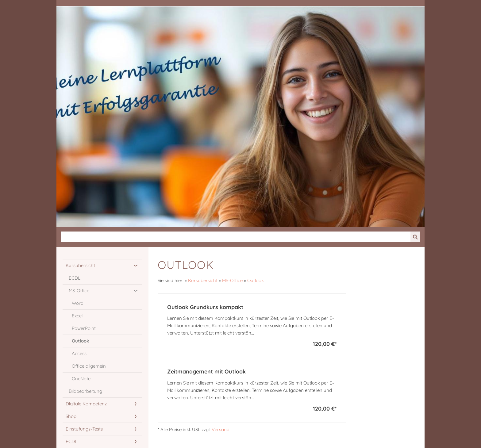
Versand (221, 429)
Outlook (256, 280)
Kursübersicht (203, 280)
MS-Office (232, 280)
